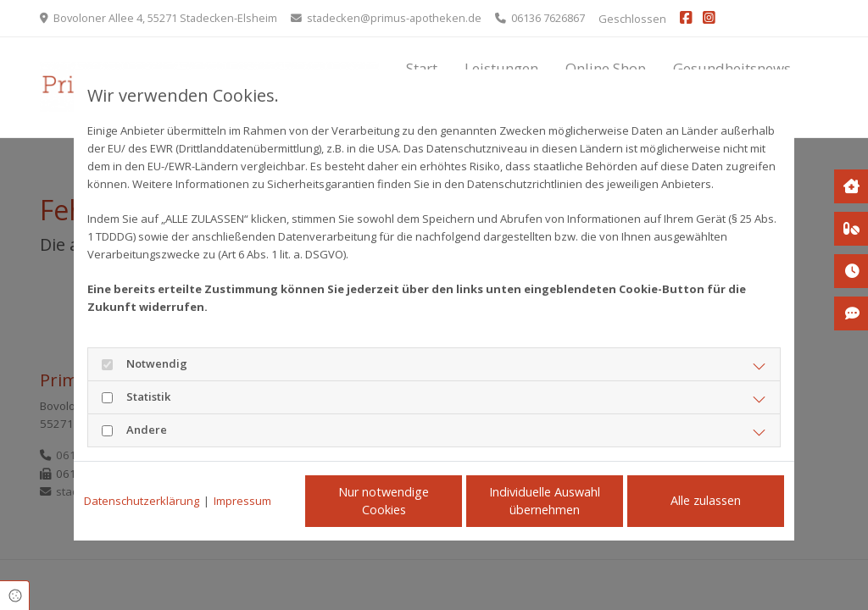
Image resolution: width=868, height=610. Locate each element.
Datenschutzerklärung (142, 501)
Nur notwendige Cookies (384, 501)
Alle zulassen (706, 500)
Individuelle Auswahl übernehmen (545, 501)
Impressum (242, 501)
